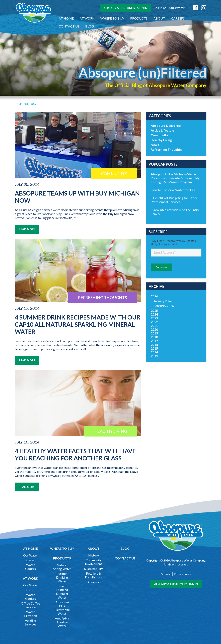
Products (139, 18)
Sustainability (94, 569)
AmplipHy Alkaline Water (62, 622)
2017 (154, 341)
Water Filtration (31, 614)
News (155, 145)
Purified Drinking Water (62, 577)
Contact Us (69, 26)
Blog (90, 26)
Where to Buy (112, 18)
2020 (154, 329)
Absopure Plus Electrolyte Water (62, 608)
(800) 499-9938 (177, 8)
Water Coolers (31, 567)
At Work (87, 18)
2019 (154, 333)
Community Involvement (94, 562)
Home (18, 104)
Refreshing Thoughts (166, 149)
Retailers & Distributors (94, 575)
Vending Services (30, 622)
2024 (154, 314)
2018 (154, 337)
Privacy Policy (182, 574)
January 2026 (163, 301)
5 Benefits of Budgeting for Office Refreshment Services (174, 200)
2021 (154, 326)
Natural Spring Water (62, 567)
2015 (154, 348)
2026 (154, 296)
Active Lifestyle (162, 130)
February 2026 (164, 306)
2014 (27, 104)
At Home (66, 18)
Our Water (30, 555)
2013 (154, 356)
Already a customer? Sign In (125, 8)
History (94, 555)
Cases (30, 560)
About (159, 18)
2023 (154, 318)
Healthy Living (161, 140)
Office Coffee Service (31, 605)
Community (159, 135)
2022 (154, 322)
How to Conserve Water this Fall (173, 190)
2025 (154, 310)
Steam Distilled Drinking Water (62, 592)
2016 (154, 345)
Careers (178, 18)
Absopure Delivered (166, 125)
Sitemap (166, 574)
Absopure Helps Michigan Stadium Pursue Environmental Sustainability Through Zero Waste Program (175, 178)
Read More (27, 229)
